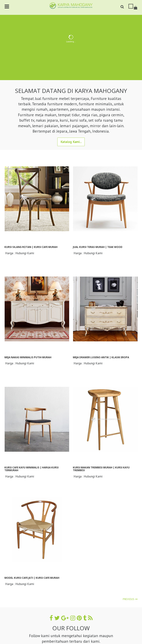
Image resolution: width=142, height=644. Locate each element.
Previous (130, 599)
